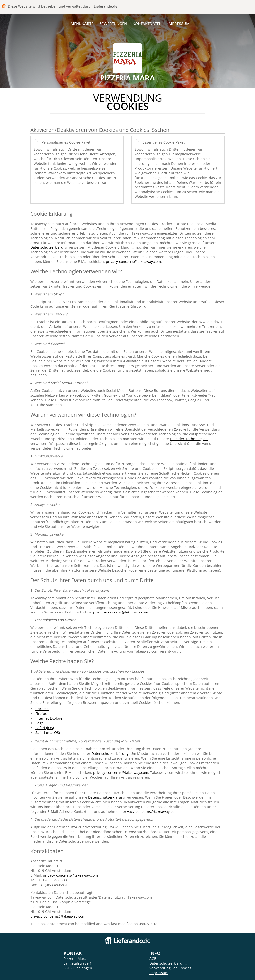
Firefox (41, 713)
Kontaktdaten (147, 24)
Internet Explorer (50, 718)
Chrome (42, 709)
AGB (153, 958)
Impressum (179, 24)
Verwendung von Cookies (170, 968)
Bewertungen (113, 24)
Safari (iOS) (45, 728)
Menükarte (82, 24)
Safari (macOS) (48, 732)
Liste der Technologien (189, 439)
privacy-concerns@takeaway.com (133, 262)
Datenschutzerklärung (49, 247)
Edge (39, 723)
